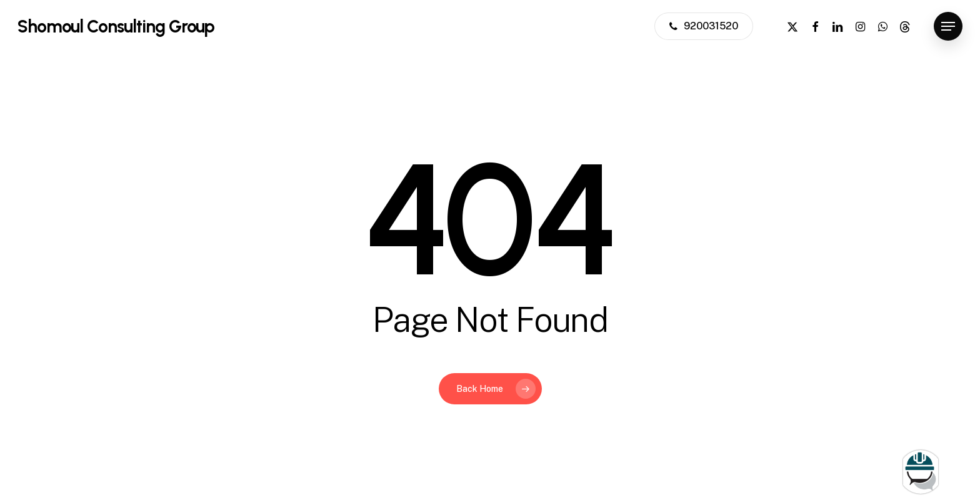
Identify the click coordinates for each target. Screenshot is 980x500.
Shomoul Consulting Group (116, 26)
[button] (948, 27)
